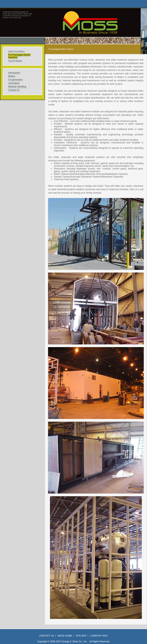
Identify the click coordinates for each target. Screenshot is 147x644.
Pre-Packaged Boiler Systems (19, 56)
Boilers (12, 76)
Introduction (14, 73)
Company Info (99, 636)
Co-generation (16, 80)
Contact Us (14, 90)
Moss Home (65, 636)
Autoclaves (14, 83)
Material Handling (17, 87)
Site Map (81, 636)
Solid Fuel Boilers (16, 51)
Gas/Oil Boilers (15, 61)
